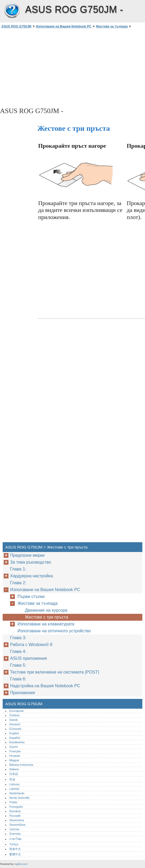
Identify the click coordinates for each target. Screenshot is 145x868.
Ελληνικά (15, 729)
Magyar (14, 760)
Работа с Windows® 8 (31, 645)
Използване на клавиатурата (46, 624)
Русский (15, 816)
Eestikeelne (17, 742)
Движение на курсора (46, 610)
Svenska (15, 834)
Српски (14, 829)
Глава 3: (19, 638)
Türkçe (14, 844)
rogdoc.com (21, 864)
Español (15, 738)
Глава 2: (19, 583)
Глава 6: (19, 679)
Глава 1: (19, 569)
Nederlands (17, 793)
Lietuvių (14, 784)
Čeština (14, 715)
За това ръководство (30, 562)
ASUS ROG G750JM (12, 11)
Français (15, 751)
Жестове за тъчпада (112, 26)
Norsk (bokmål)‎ (19, 798)
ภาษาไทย (15, 839)
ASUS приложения (28, 658)
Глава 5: (19, 665)
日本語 (14, 774)
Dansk (14, 720)
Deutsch (15, 724)
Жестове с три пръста (47, 617)
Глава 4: (19, 651)
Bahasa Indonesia (21, 765)
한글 (12, 779)
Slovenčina (17, 820)
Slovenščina (17, 825)
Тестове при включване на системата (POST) (55, 672)
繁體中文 (15, 854)
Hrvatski (15, 756)
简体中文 (15, 849)
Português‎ (16, 807)
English (14, 733)
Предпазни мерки (27, 555)
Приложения (23, 693)
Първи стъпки (31, 597)
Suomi (14, 747)
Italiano (14, 769)
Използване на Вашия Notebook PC (63, 26)
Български (16, 711)
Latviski (14, 789)
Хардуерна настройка (31, 576)
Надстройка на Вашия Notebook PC (45, 686)
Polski (13, 802)
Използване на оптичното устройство (55, 631)
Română (15, 811)
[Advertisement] (47, 67)
